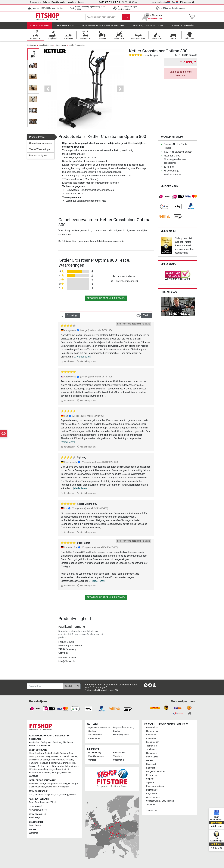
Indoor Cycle (152, 757)
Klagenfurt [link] (50, 795)
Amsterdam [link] (35, 742)
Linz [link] (57, 795)
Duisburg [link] (44, 760)
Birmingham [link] (51, 784)
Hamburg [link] (33, 763)
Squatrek (150, 783)
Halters (150, 761)
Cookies (92, 731)
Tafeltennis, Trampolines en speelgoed (104, 28)
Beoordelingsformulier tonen (106, 300)
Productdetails (37, 139)
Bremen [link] (55, 756)
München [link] (75, 766)
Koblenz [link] (33, 766)
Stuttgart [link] (56, 773)
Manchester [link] (52, 787)
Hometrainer (152, 731)
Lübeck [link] (55, 766)
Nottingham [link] (64, 787)
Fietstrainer (152, 775)
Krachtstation (153, 742)
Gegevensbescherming (124, 728)
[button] (48, 91)
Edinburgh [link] (73, 784)
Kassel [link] (72, 763)
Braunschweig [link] (44, 756)
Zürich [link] (53, 802)
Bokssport (151, 764)
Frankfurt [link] (60, 760)
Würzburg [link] (34, 776)
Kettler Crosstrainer (77, 47)
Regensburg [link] (55, 770)
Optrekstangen (153, 797)
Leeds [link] (42, 784)
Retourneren (94, 738)
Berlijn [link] (47, 753)
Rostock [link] (65, 770)
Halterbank (151, 753)
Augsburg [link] (39, 753)
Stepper (150, 779)
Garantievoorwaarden (41, 145)
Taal (175, 2)
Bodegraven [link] (46, 742)
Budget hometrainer (156, 772)
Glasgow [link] (33, 787)
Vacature (72, 2)
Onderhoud (118, 760)
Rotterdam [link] (46, 746)
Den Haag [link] (58, 742)
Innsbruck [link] (39, 795)
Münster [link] (33, 770)
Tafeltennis (151, 750)
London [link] (42, 787)
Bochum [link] (64, 753)
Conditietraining (40, 28)
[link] (165, 199)
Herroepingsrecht (121, 735)
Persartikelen (119, 753)
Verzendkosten (95, 735)
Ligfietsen (151, 768)
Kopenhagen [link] (35, 825)
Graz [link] (31, 795)
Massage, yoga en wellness (148, 28)
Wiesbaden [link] (66, 773)
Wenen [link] (72, 795)
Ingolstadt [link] (53, 763)
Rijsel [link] (31, 818)
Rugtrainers (152, 794)
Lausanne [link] (45, 802)
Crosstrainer (61, 47)
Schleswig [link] (46, 773)
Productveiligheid (38, 158)
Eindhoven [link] (68, 742)
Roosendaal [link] (35, 746)
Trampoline (151, 746)
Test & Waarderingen (40, 151)
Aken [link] (31, 753)
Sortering (72, 318)
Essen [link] (52, 760)
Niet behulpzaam (86, 364)
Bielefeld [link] (55, 753)
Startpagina (32, 47)
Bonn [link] (71, 753)
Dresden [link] (74, 756)
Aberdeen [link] (33, 784)
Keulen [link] (41, 766)
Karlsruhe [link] (64, 763)
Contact (81, 2)
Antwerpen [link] (34, 810)
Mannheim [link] (65, 766)
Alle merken (152, 811)
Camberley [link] (62, 784)
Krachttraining (66, 28)
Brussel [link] (44, 810)
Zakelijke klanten (59, 2)
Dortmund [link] (64, 756)
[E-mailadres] (45, 686)
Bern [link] (37, 802)
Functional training (155, 786)
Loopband (151, 735)
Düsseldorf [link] (34, 760)
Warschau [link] (34, 833)
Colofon (46, 2)
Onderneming (35, 2)
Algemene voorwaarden (99, 728)
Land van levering (161, 2)
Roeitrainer (151, 738)
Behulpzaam (68, 364)
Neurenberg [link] (43, 770)
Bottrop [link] (33, 756)
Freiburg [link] (69, 760)
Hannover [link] (43, 763)
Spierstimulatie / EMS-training (160, 801)
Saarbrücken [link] (35, 773)
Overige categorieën (182, 28)
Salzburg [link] (64, 795)
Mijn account (187, 2)
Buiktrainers (152, 790)
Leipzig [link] (48, 766)
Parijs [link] (37, 818)
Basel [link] (32, 802)
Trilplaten (151, 805)
